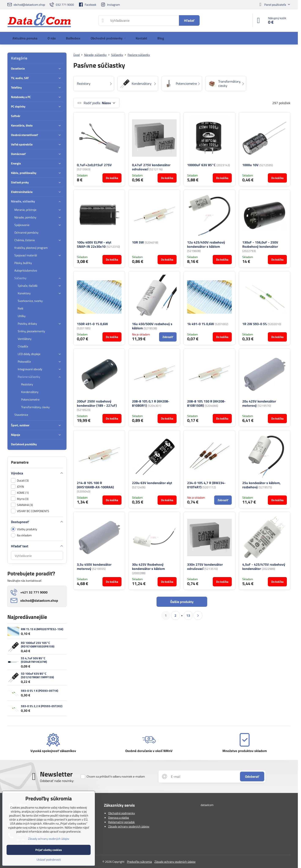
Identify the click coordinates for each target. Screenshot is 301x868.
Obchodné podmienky (122, 813)
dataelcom (207, 805)
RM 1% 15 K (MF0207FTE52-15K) (42, 629)
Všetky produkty (24, 529)
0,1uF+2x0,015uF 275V (94, 165)
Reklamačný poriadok (121, 822)
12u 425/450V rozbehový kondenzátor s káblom (206, 244)
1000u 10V (250, 165)
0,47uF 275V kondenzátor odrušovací (151, 167)
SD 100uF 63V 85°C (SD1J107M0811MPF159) (37, 675)
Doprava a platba (118, 818)
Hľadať (189, 20)
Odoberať (252, 776)
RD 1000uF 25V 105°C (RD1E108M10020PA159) (38, 645)
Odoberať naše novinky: (57, 781)
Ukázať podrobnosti (49, 859)
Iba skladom (21, 535)
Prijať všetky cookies (49, 850)
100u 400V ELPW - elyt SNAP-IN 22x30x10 (94, 244)
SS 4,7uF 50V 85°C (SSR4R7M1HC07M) (34, 660)
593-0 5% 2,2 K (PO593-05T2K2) (42, 706)
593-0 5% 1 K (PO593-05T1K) (39, 691)
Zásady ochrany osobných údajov (129, 826)
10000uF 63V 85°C (201, 165)
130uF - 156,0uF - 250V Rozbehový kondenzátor (260, 244)
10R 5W (138, 242)
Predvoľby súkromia (139, 862)
